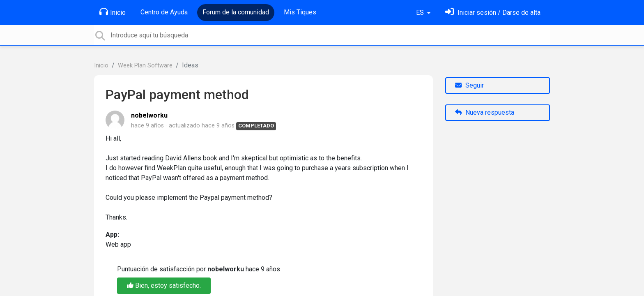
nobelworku (149, 115)
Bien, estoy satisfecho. (164, 286)
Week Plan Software (145, 66)
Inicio (113, 12)
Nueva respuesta (485, 112)
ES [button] (421, 13)
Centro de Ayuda (164, 12)
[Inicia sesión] (493, 13)
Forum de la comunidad (236, 12)
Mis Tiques (300, 12)
